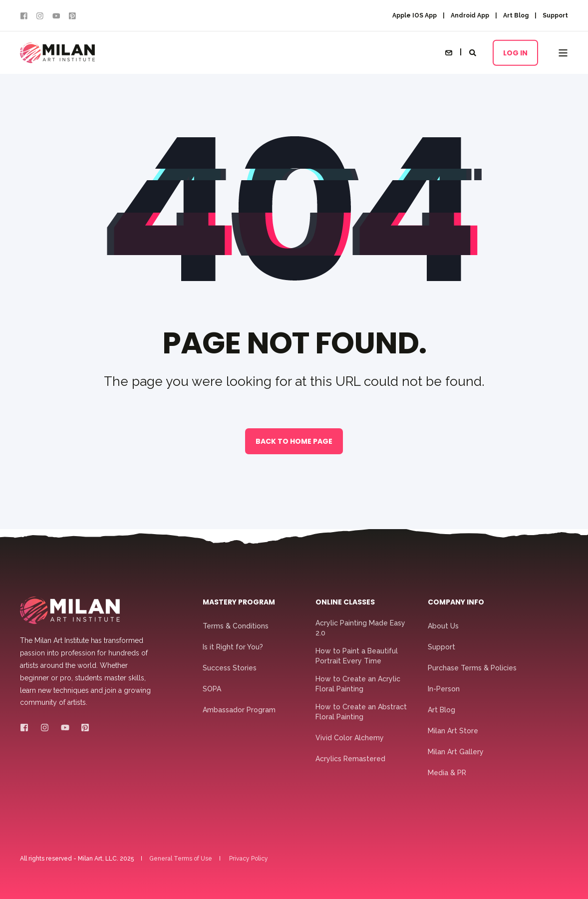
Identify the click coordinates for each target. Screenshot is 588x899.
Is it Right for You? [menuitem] (233, 647)
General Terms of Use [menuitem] (181, 859)
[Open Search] (473, 52)
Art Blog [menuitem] (516, 15)
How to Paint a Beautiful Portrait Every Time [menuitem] (357, 656)
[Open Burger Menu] (563, 53)
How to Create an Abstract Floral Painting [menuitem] (361, 712)
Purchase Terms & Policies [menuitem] (472, 668)
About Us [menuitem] (443, 626)
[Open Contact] (449, 52)
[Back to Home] (57, 53)
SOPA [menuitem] (212, 689)
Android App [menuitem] (470, 15)
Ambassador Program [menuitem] (239, 710)
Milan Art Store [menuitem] (453, 731)
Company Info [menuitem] (456, 603)
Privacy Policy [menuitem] (249, 859)
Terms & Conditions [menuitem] (236, 626)
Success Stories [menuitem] (230, 668)
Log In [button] (515, 52)
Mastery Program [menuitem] (239, 603)
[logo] (70, 610)
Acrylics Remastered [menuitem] (350, 759)
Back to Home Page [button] (294, 441)
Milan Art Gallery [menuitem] (456, 752)
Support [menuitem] (555, 15)
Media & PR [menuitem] (447, 773)
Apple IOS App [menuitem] (415, 15)
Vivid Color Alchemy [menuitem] (350, 738)
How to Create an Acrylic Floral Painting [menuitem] (358, 684)
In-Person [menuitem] (444, 689)
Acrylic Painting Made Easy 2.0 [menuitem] (360, 628)
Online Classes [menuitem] (345, 603)
